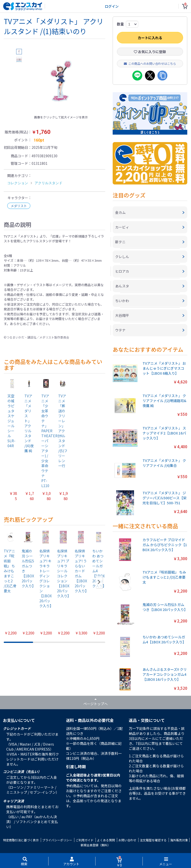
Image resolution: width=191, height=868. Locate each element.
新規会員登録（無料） (95, 845)
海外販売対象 (179, 840)
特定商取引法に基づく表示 (21, 840)
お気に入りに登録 (150, 52)
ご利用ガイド (85, 840)
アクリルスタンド (48, 183)
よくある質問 (106, 840)
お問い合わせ (127, 840)
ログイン (112, 6)
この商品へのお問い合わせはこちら (150, 63)
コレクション (18, 183)
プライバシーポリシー (57, 840)
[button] (99, 582)
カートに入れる (150, 38)
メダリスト (19, 206)
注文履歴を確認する (153, 840)
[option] (61, 81)
